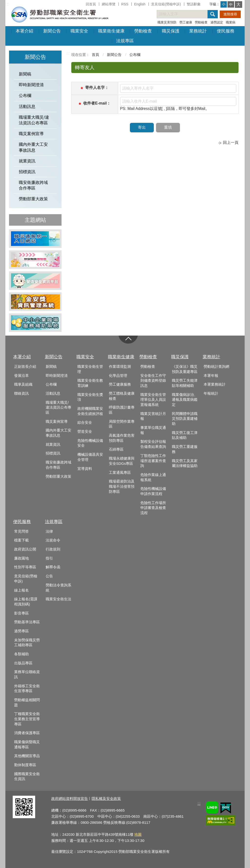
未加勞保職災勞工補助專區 (27, 643)
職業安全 (79, 31)
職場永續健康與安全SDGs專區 (122, 461)
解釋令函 (53, 567)
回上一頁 (231, 143)
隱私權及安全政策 (106, 799)
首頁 (95, 55)
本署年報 (211, 376)
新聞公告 (52, 31)
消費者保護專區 (27, 733)
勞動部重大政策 (33, 199)
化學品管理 (118, 376)
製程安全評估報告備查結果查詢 (153, 444)
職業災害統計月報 (153, 416)
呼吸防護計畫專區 (122, 410)
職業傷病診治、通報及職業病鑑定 (185, 400)
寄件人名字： (97, 88)
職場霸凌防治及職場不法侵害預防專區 (122, 486)
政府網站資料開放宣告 (70, 799)
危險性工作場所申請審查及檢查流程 (153, 508)
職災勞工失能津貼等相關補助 (185, 383)
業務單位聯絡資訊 (27, 674)
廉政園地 (21, 558)
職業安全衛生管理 (90, 369)
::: (7, 4)
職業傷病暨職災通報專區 (27, 745)
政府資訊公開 (25, 549)
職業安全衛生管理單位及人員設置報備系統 (153, 400)
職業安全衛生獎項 (90, 397)
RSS (125, 4)
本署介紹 (24, 31)
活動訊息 (27, 107)
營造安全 (85, 432)
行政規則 (53, 549)
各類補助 (21, 654)
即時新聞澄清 (31, 85)
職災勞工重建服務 (185, 449)
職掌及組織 (23, 384)
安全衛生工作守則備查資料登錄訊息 (153, 381)
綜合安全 (85, 423)
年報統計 (211, 393)
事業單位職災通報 (153, 430)
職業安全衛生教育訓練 (90, 383)
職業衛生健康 (111, 31)
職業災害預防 (167, 22)
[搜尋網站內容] (187, 14)
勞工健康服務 (120, 384)
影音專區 (21, 613)
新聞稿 (25, 74)
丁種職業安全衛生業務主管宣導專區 (27, 719)
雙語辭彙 (194, 4)
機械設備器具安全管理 (90, 457)
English (140, 4)
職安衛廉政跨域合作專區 (33, 185)
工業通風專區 (120, 473)
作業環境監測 (120, 367)
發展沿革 (21, 376)
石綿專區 (116, 449)
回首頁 (91, 4)
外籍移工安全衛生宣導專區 (27, 689)
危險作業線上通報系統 (153, 477)
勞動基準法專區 (27, 622)
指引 (49, 558)
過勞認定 (217, 22)
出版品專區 (23, 663)
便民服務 (226, 31)
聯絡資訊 (21, 393)
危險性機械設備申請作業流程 (153, 491)
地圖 (138, 834)
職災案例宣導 (31, 134)
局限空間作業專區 (122, 424)
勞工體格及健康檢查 (122, 396)
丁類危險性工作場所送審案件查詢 (153, 461)
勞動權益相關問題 (27, 703)
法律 (49, 531)
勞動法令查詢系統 (58, 588)
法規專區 (125, 41)
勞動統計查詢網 (216, 367)
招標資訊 (27, 172)
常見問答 (21, 531)
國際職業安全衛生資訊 (27, 777)
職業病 (231, 22)
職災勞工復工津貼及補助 (185, 435)
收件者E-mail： (97, 103)
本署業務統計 (215, 384)
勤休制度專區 (25, 765)
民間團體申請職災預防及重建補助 (185, 419)
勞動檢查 (201, 22)
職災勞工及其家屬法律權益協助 (185, 463)
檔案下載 (21, 540)
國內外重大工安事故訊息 (33, 147)
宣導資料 (85, 469)
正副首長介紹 (25, 367)
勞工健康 (186, 22)
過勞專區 (21, 631)
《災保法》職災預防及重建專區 (185, 369)
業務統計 (198, 31)
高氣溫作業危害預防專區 (122, 438)
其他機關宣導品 (27, 756)
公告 (49, 576)
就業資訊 (27, 161)
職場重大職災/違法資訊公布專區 (34, 120)
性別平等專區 (25, 567)
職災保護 (171, 31)
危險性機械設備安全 (90, 443)
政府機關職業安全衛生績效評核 (90, 411)
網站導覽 (109, 4)
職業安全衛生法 (58, 599)
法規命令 (53, 540)
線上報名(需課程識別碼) (26, 602)
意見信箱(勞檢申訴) (166, 4)
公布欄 (25, 96)
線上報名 (21, 590)
